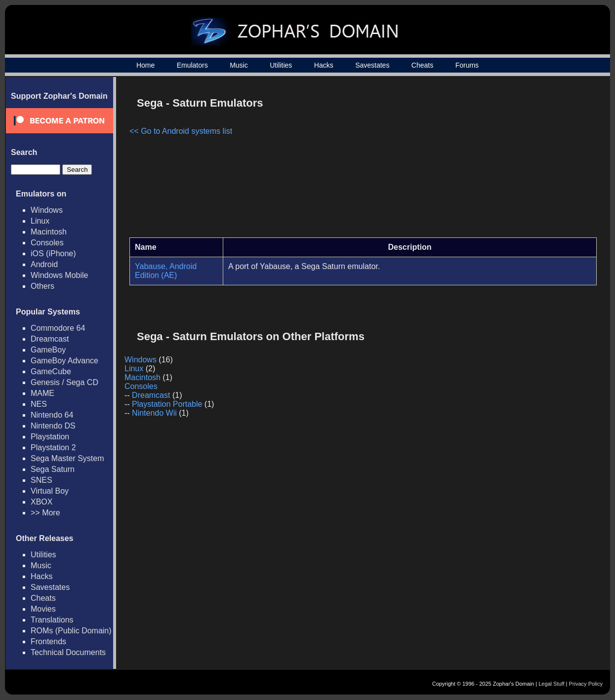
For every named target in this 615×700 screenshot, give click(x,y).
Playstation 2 (53, 447)
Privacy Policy (586, 684)
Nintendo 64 (52, 415)
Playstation (50, 437)
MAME (42, 393)
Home (145, 65)
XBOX (41, 502)
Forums (467, 65)
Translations (52, 620)
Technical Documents (68, 652)
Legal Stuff (551, 684)
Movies (43, 609)
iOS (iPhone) (53, 253)
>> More (45, 513)
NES (39, 404)
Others (42, 286)
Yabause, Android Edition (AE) (166, 271)
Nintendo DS (53, 426)
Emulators (192, 65)
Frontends (48, 642)
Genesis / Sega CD (64, 382)
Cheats (422, 65)
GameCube (51, 371)
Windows (47, 210)
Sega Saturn (53, 469)
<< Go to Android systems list (181, 131)
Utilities (281, 65)
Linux (40, 221)
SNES (41, 480)
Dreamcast (50, 339)
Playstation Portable (167, 404)
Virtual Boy (50, 491)
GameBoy (48, 350)
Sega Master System (67, 458)
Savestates (372, 65)
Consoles (47, 243)
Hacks (324, 65)
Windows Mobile (59, 275)
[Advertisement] (513, 161)
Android (44, 264)
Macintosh (49, 232)
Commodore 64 (58, 328)
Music (239, 65)
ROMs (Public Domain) (71, 631)
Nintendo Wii (154, 413)
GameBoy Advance (64, 361)
